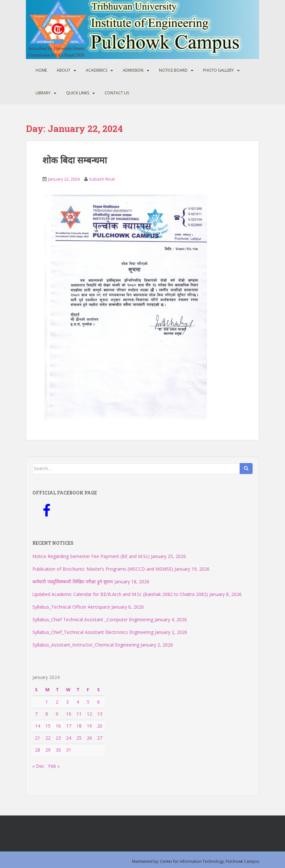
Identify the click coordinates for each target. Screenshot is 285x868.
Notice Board (173, 70)
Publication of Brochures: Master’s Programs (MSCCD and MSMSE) (103, 569)
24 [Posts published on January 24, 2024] (69, 738)
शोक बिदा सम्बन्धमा (75, 160)
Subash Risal (102, 179)
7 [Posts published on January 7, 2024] (36, 714)
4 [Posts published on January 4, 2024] (78, 702)
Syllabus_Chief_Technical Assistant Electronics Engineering (93, 632)
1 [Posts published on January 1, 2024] (47, 702)
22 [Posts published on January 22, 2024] (48, 738)
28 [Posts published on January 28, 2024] (38, 750)
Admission (133, 70)
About (63, 70)
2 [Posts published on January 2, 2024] (57, 702)
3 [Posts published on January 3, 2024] (67, 702)
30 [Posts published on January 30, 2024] (58, 750)
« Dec (38, 766)
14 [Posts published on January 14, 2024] (38, 726)
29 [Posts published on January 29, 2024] (48, 750)
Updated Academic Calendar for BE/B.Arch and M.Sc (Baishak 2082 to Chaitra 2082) (120, 594)
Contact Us (117, 93)
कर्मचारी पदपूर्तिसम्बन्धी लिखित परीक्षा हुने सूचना (73, 582)
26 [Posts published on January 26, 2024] (89, 738)
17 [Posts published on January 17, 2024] (69, 726)
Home (41, 70)
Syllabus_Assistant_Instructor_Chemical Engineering (86, 645)
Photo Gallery (218, 70)
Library (43, 93)
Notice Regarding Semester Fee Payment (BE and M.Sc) (91, 556)
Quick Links (78, 93)
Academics (97, 70)
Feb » (54, 766)
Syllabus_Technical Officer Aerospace (71, 607)
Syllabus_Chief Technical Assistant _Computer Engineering (93, 619)
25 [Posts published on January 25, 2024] (79, 738)
